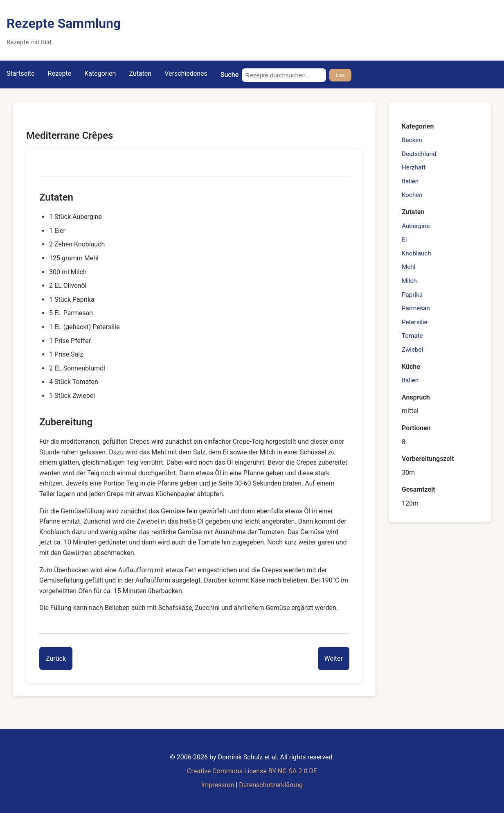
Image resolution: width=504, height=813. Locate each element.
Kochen (412, 195)
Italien (410, 181)
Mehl (408, 267)
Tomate (412, 336)
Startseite (21, 73)
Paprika (412, 295)
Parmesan (416, 308)
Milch (409, 281)
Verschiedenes (186, 73)
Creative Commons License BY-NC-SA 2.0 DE (252, 771)
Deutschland (419, 154)
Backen (412, 140)
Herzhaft (414, 167)
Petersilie (415, 322)
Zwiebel (412, 350)
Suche (229, 75)
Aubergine (416, 226)
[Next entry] (334, 659)
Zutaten (140, 73)
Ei (404, 239)
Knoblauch (416, 253)
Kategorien (100, 73)
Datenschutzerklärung (271, 785)
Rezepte (60, 73)
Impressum (218, 785)
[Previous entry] (56, 659)
